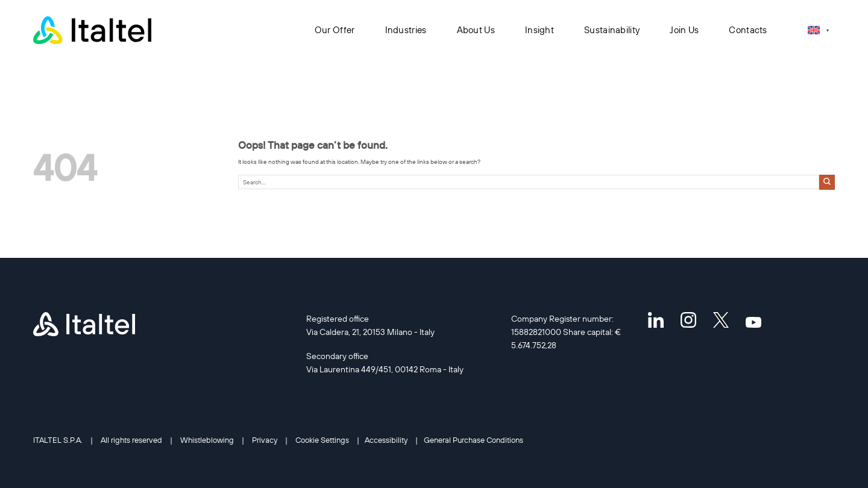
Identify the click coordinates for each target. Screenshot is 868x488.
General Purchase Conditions (473, 440)
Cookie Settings (322, 440)
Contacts (748, 30)
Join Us (684, 30)
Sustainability (612, 30)
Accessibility (386, 440)
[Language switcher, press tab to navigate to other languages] (818, 30)
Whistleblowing (207, 440)
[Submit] (827, 182)
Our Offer (335, 30)
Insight (539, 30)
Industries (406, 30)
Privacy (265, 440)
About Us (476, 30)
